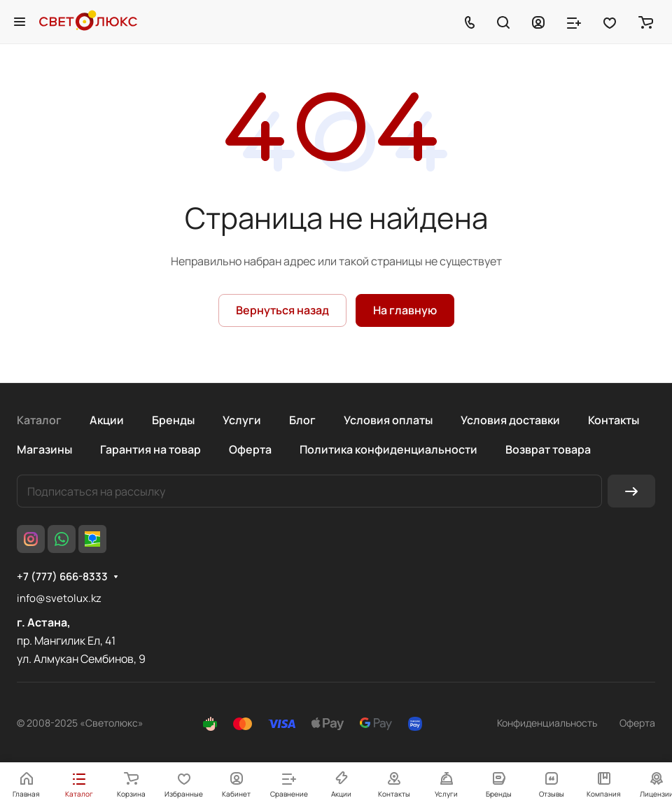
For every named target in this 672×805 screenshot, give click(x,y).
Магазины (44, 449)
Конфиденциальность (547, 723)
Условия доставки (510, 420)
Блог (302, 420)
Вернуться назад (282, 310)
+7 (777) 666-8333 (62, 577)
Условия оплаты (388, 420)
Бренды (173, 420)
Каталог (39, 420)
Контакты (614, 420)
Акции (107, 420)
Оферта (250, 449)
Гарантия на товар (150, 449)
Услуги (242, 420)
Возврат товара (548, 449)
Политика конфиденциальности (388, 449)
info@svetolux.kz (59, 598)
